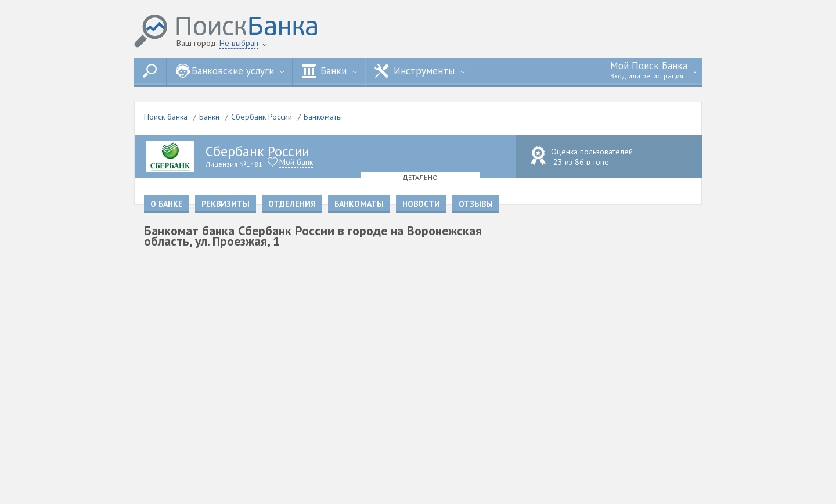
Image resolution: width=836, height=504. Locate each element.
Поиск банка (166, 117)
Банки (329, 71)
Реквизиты (226, 204)
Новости (421, 204)
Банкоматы (323, 117)
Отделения (292, 204)
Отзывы (476, 204)
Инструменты (420, 71)
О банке (167, 204)
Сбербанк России (262, 117)
